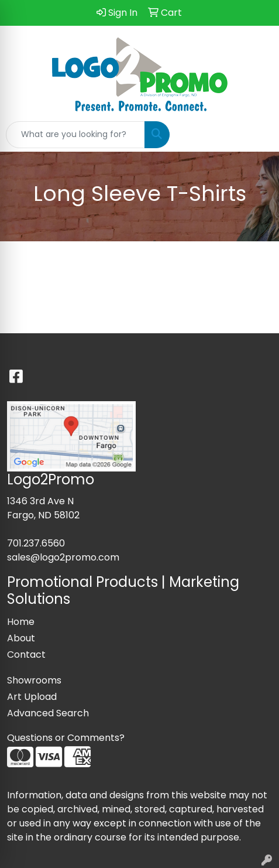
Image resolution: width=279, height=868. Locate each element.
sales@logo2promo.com (63, 557)
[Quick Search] (75, 135)
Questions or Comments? (66, 738)
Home (21, 622)
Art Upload (32, 697)
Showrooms (34, 680)
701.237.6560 (36, 543)
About (21, 638)
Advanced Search (48, 713)
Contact (26, 655)
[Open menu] (256, 135)
